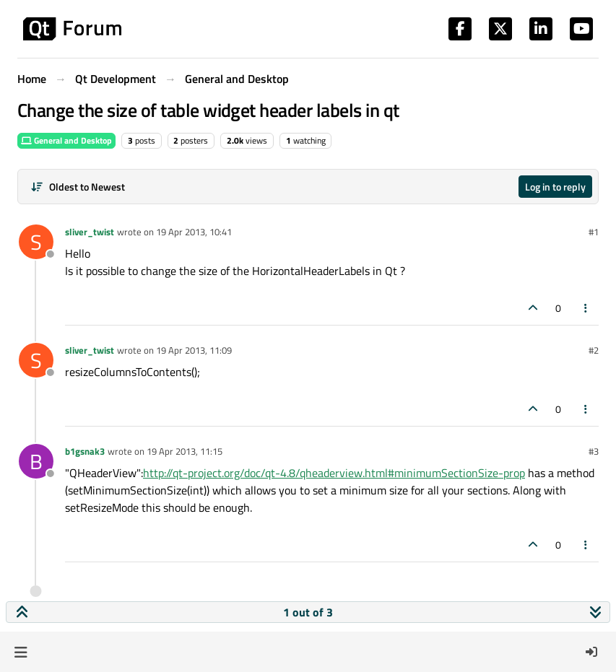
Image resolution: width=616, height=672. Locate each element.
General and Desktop (66, 140)
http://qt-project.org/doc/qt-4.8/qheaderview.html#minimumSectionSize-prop (334, 473)
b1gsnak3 (85, 451)
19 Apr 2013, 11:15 (185, 451)
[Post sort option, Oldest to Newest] (78, 187)
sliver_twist (90, 232)
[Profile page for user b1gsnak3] (36, 461)
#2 (594, 350)
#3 (594, 451)
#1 (594, 232)
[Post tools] (586, 308)
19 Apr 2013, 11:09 (194, 350)
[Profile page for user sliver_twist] (36, 242)
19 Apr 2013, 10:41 (194, 232)
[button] (21, 652)
